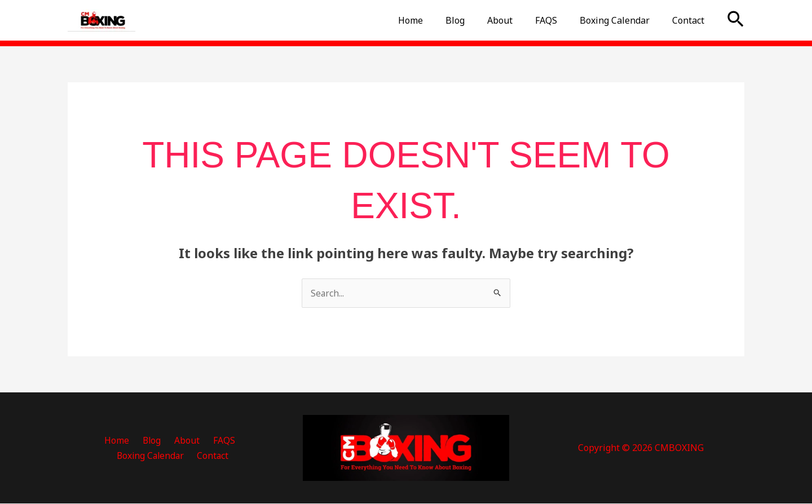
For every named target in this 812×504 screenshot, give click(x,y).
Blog (475, 20)
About (516, 20)
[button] (736, 20)
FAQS (557, 20)
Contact (690, 20)
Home (435, 20)
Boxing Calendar (621, 20)
